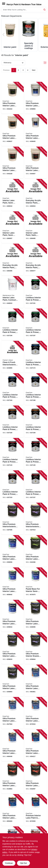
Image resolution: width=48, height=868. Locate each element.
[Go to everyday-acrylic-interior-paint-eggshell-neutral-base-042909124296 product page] (36, 260)
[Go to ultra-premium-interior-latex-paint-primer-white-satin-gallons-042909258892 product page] (36, 98)
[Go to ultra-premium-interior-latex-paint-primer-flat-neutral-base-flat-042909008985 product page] (12, 810)
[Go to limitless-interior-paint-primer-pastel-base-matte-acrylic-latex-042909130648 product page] (36, 486)
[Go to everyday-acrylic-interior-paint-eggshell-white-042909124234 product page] (12, 260)
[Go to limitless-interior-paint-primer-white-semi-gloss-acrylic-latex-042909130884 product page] (36, 292)
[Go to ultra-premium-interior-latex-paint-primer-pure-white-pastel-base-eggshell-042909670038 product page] (36, 713)
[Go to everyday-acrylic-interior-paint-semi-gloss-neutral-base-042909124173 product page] (36, 195)
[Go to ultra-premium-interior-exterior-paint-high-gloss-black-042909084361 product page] (12, 519)
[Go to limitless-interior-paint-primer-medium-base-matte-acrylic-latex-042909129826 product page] (36, 454)
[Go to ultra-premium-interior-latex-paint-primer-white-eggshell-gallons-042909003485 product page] (12, 130)
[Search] (45, 10)
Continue (9, 863)
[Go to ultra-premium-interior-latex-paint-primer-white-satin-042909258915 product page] (12, 616)
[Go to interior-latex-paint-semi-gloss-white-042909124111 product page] (12, 195)
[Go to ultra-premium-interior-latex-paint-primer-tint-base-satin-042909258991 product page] (12, 681)
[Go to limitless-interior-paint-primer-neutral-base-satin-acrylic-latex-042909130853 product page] (12, 389)
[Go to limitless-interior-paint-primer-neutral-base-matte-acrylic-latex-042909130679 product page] (12, 486)
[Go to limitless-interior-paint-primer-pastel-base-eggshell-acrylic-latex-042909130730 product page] (36, 422)
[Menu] (4, 4)
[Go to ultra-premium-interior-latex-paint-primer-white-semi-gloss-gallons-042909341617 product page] (12, 98)
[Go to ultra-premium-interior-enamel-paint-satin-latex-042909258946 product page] (36, 648)
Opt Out (23, 863)
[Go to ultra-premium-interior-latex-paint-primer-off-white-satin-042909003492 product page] (36, 616)
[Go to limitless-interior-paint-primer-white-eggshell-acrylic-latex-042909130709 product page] (12, 422)
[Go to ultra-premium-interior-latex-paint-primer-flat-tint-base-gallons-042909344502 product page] (36, 163)
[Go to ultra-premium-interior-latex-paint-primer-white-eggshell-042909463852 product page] (36, 681)
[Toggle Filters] (45, 63)
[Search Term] (24, 10)
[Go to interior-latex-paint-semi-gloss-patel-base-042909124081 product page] (12, 227)
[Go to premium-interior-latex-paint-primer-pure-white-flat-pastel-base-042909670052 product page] (36, 810)
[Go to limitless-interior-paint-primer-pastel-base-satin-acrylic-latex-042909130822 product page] (36, 389)
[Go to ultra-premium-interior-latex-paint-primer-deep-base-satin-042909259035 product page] (12, 648)
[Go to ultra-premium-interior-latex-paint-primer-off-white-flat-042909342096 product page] (36, 778)
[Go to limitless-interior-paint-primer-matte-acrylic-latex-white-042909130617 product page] (12, 454)
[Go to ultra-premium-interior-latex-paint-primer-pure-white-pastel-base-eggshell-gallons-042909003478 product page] (36, 130)
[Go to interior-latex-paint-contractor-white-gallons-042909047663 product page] (12, 292)
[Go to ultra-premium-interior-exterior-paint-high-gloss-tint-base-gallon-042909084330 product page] (36, 519)
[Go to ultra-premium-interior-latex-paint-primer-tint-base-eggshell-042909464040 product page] (12, 745)
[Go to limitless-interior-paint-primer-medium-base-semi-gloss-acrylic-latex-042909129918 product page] (12, 325)
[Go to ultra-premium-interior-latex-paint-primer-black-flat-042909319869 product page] (12, 778)
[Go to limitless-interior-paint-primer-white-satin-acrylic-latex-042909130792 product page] (36, 357)
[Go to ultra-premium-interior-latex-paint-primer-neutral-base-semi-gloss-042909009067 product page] (12, 583)
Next (34, 70)
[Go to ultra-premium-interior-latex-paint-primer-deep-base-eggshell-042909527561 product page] (12, 713)
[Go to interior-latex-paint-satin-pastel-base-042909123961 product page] (36, 227)
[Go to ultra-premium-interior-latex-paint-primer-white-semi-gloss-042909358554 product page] (12, 551)
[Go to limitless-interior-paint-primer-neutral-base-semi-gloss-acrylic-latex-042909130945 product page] (36, 325)
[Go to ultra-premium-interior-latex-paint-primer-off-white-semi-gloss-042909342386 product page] (36, 551)
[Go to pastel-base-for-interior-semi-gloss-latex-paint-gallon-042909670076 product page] (36, 583)
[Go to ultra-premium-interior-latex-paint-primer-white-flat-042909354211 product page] (36, 745)
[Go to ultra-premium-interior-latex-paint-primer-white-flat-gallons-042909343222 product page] (12, 163)
